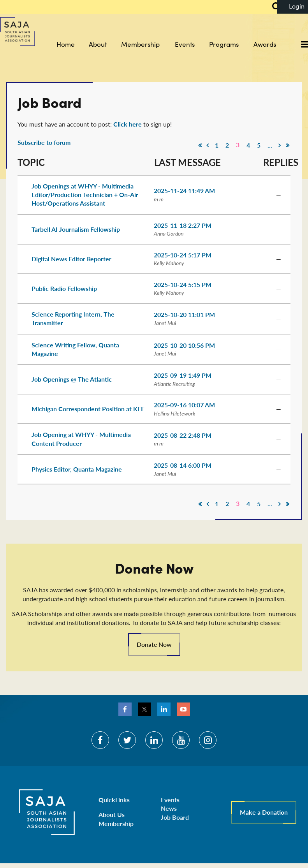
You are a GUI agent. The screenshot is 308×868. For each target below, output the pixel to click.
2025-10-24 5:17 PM (183, 255)
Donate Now (154, 644)
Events (170, 800)
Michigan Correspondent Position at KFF (88, 409)
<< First (200, 145)
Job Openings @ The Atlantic (72, 379)
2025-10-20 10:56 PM (184, 345)
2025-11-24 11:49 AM (184, 191)
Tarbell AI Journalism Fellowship (76, 229)
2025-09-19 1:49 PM (183, 375)
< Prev (208, 145)
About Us (112, 814)
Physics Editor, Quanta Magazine (77, 469)
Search (272, 7)
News (169, 808)
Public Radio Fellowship (64, 288)
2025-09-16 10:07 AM (184, 405)
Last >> (287, 145)
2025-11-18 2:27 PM (183, 225)
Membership (116, 823)
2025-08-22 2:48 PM (183, 435)
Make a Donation (264, 812)
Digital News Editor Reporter (71, 259)
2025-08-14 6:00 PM (183, 465)
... (270, 145)
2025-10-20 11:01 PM (184, 314)
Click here (128, 124)
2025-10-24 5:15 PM (183, 284)
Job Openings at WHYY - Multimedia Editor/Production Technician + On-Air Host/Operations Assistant (85, 195)
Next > (280, 145)
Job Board (175, 817)
